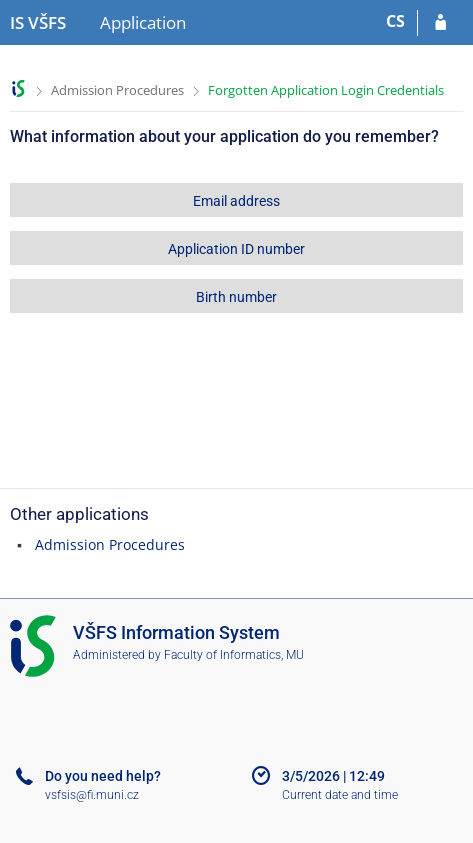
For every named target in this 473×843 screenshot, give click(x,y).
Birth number (236, 297)
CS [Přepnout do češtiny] (395, 21)
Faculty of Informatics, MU (234, 655)
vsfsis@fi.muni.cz (92, 795)
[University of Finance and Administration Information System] (38, 23)
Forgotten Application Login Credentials (326, 90)
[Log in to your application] (440, 23)
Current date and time (340, 795)
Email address (236, 201)
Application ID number (236, 249)
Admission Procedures (117, 90)
